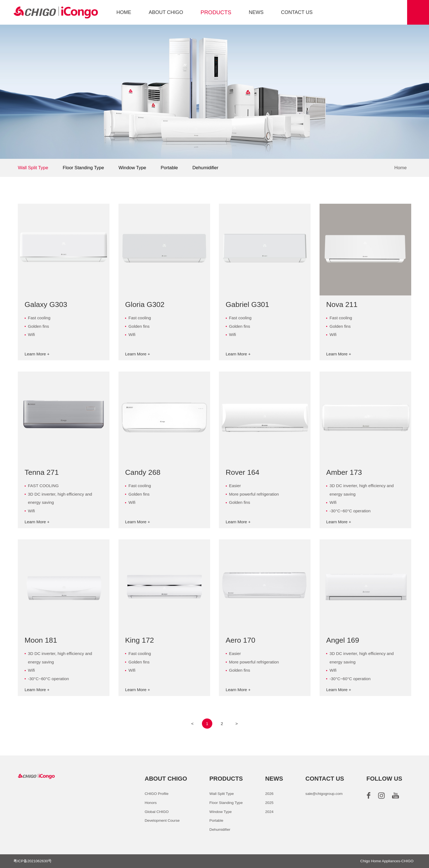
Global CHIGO (157, 812)
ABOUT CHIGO (166, 12)
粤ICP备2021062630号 (33, 861)
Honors (151, 803)
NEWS (256, 12)
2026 (269, 794)
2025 (269, 803)
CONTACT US (297, 12)
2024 (269, 812)
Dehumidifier (205, 168)
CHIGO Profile (157, 794)
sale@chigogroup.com (324, 794)
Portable (169, 168)
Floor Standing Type (83, 168)
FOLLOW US (384, 779)
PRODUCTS (216, 12)
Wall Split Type (33, 168)
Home (400, 168)
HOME (124, 12)
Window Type (132, 168)
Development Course (162, 820)
